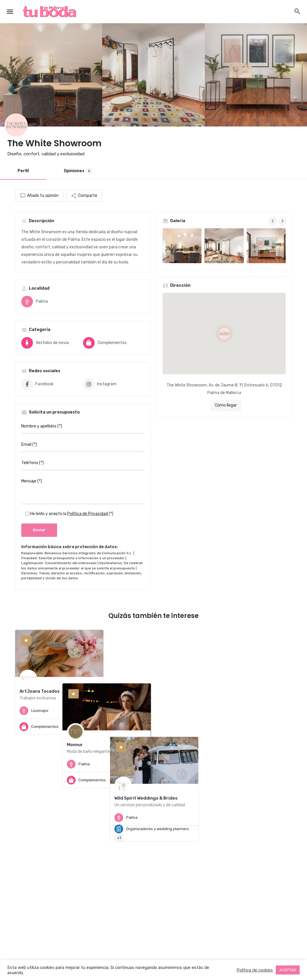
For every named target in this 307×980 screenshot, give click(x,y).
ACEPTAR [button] (288, 970)
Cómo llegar (226, 405)
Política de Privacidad (88, 514)
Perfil (23, 171)
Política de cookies (255, 970)
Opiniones (78, 171)
